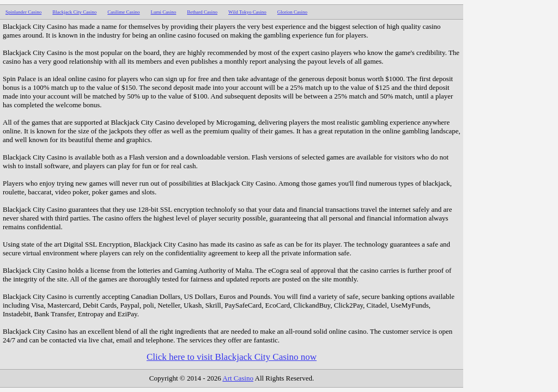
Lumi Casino (164, 12)
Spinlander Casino (23, 12)
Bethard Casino (202, 12)
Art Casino (238, 378)
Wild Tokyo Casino (247, 12)
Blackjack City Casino (74, 12)
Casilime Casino (123, 12)
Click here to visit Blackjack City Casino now (232, 357)
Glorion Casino (292, 12)
